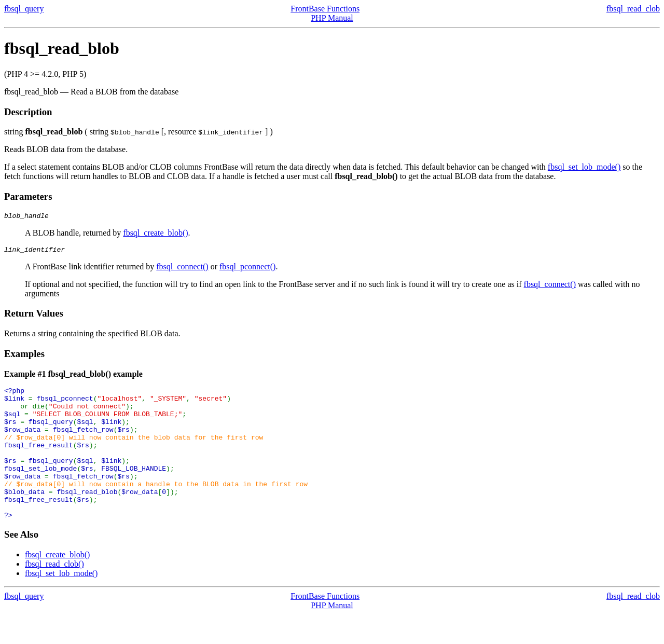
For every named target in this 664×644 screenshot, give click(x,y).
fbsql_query (24, 9)
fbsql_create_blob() (155, 234)
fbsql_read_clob (633, 9)
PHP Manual (332, 18)
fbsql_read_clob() (54, 593)
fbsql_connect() (182, 270)
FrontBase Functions (325, 9)
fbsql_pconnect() (247, 270)
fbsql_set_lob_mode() (584, 167)
